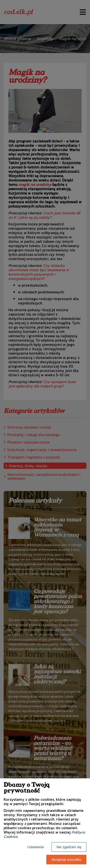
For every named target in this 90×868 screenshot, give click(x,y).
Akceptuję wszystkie (66, 860)
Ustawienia (36, 847)
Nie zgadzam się (69, 847)
